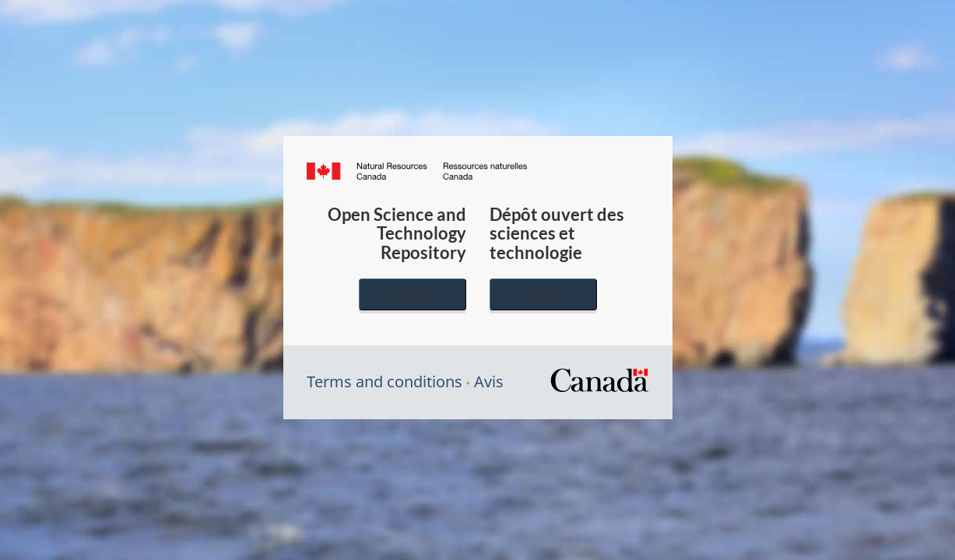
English (413, 294)
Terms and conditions (384, 381)
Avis (489, 381)
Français (543, 294)
